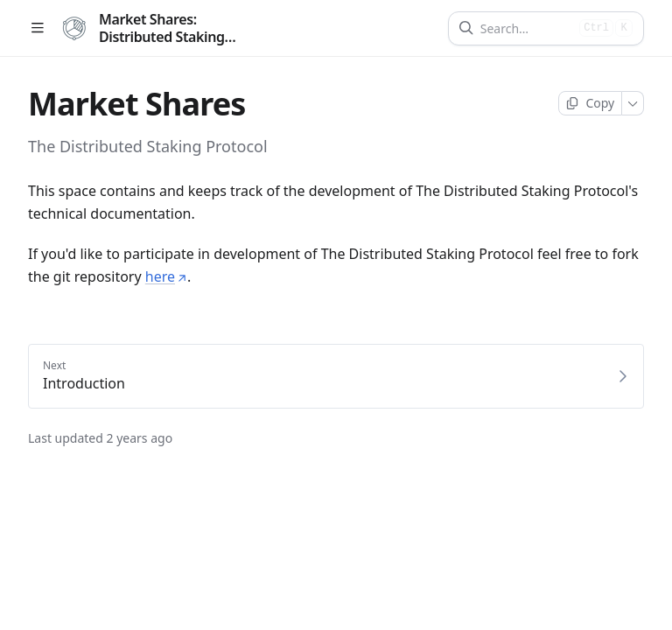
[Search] (526, 28)
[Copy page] (590, 103)
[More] (633, 103)
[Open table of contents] (37, 28)
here (166, 276)
